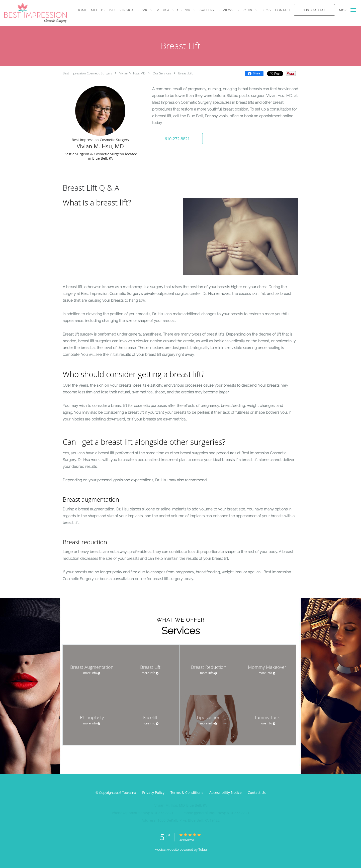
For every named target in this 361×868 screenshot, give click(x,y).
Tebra (203, 850)
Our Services (162, 73)
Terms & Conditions (187, 792)
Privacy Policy (153, 792)
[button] (353, 10)
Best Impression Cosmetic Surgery (87, 73)
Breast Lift (186, 73)
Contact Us (257, 792)
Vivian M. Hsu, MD (132, 73)
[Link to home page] (33, 13)
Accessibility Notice (225, 792)
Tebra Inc (129, 793)
